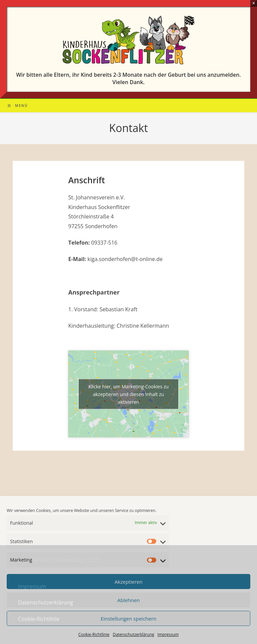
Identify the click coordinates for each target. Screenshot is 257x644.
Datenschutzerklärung (134, 634)
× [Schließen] (253, 3)
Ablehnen (129, 600)
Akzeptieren (128, 582)
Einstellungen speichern (129, 619)
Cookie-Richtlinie (94, 634)
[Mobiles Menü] (18, 106)
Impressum (168, 634)
